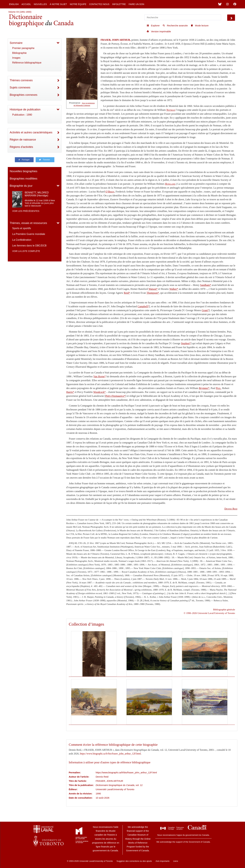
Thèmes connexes (21, 80)
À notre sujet (58, 4)
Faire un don (136, 4)
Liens (176, 861)
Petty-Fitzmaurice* (115, 396)
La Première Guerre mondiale (29, 234)
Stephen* (186, 343)
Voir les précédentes (26, 211)
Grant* (205, 310)
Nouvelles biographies (24, 171)
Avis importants (163, 861)
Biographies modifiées (24, 179)
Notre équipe (78, 4)
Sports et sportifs (22, 228)
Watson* (153, 289)
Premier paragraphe (23, 48)
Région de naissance (23, 140)
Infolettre (119, 4)
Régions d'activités (21, 147)
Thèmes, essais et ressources (28, 223)
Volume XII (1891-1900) (20, 12)
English (14, 4)
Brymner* (204, 388)
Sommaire (16, 43)
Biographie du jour (21, 186)
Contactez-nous (99, 4)
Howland (170, 184)
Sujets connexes (20, 88)
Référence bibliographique (27, 63)
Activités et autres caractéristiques (31, 132)
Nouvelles (40, 4)
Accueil (26, 4)
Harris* (70, 392)
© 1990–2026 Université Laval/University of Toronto (209, 613)
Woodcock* (99, 392)
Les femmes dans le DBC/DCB (29, 246)
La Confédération (22, 240)
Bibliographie (19, 53)
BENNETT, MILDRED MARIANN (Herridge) (37, 194)
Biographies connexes (24, 95)
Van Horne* (100, 376)
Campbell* (143, 306)
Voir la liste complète (26, 251)
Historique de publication (25, 109)
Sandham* (206, 285)
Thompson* (153, 293)
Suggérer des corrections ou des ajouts (134, 861)
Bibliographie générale (224, 609)
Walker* (174, 289)
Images (16, 58)
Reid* (127, 293)
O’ (110, 192)
